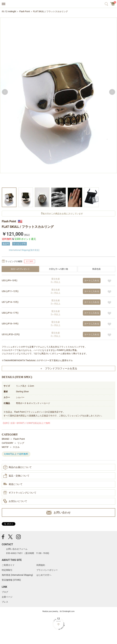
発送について (13, 484)
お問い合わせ (58, 513)
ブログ (5, 592)
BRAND (5, 439)
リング (21, 443)
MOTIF (5, 447)
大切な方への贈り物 (58, 269)
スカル (16, 447)
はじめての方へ (44, 575)
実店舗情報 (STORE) (11, 580)
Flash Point (25, 11)
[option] (58, 102)
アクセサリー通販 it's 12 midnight (58, 4)
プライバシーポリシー (47, 570)
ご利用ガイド (8, 565)
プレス (5, 602)
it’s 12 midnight (9, 11)
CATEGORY (8, 443)
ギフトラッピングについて (20, 493)
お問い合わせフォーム (17, 549)
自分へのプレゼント (20, 269)
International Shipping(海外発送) (24, 250)
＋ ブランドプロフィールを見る (59, 368)
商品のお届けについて (17, 467)
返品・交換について (16, 476)
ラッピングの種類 (14, 261)
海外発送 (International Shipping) (17, 575)
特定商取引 (7, 570)
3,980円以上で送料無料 (16, 454)
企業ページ (7, 597)
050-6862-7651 (15, 553)
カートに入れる (92, 281)
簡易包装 (96, 269)
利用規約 (41, 565)
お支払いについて (15, 501)
